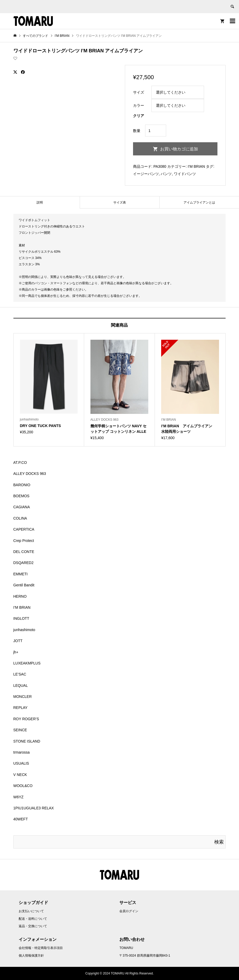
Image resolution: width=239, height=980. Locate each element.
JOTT (18, 641)
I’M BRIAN (196, 166)
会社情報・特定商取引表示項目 (41, 948)
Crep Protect (24, 541)
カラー (139, 105)
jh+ (16, 652)
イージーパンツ (146, 174)
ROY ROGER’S (26, 719)
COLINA (20, 518)
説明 (40, 202)
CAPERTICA (24, 529)
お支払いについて (31, 911)
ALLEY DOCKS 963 (30, 474)
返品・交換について (33, 926)
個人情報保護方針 (31, 956)
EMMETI (21, 574)
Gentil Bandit (24, 585)
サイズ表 (120, 202)
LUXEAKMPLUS (27, 663)
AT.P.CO (20, 463)
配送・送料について (33, 919)
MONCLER (23, 697)
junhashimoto (24, 630)
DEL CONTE (24, 552)
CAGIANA (22, 507)
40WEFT (21, 819)
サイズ (139, 92)
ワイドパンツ (185, 174)
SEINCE (20, 730)
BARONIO (22, 485)
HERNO (20, 596)
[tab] (40, 202)
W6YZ (19, 797)
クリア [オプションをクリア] (139, 116)
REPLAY (21, 708)
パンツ (166, 174)
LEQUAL (21, 686)
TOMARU (126, 948)
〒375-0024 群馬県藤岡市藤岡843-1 (145, 956)
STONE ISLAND (27, 741)
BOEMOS (21, 496)
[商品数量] (156, 131)
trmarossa (22, 752)
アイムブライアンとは (199, 202)
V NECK (20, 775)
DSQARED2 (24, 563)
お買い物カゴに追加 (179, 149)
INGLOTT (21, 618)
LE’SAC (20, 674)
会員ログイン (129, 911)
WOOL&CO (23, 786)
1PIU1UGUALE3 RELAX (34, 808)
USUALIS (21, 763)
